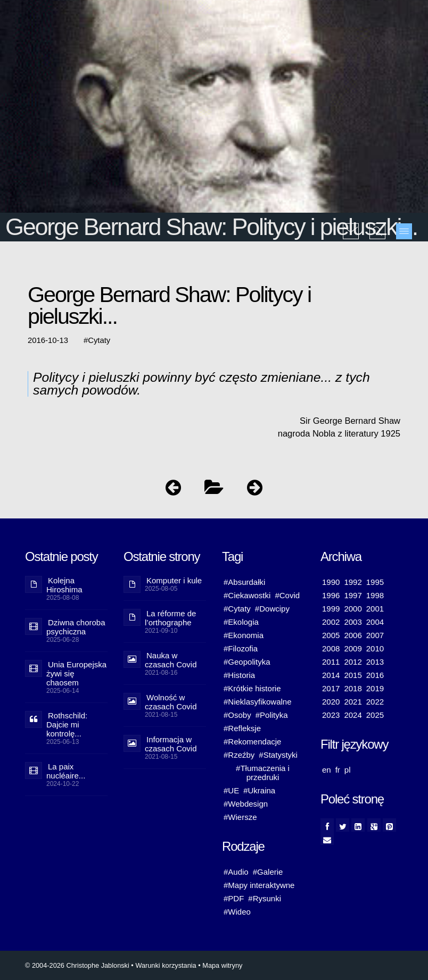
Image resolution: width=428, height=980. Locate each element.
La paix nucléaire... (66, 771)
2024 (353, 715)
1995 (375, 582)
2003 (353, 622)
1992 (353, 582)
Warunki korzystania (166, 965)
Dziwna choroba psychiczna (76, 627)
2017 (331, 688)
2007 (375, 635)
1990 (331, 582)
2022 (375, 702)
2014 (331, 675)
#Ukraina (259, 790)
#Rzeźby (239, 755)
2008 (331, 648)
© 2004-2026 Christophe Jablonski (77, 965)
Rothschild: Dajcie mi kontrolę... (67, 724)
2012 (353, 662)
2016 (375, 675)
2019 (375, 688)
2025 (375, 715)
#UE (231, 790)
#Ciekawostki (247, 595)
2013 (375, 662)
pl (348, 770)
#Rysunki (265, 898)
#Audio (236, 872)
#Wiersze (240, 817)
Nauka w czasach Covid (171, 660)
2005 (331, 635)
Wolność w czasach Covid (171, 702)
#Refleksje (242, 728)
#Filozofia (241, 648)
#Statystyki (278, 755)
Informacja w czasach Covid (171, 744)
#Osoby (237, 715)
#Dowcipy (272, 609)
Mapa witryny (222, 965)
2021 (353, 702)
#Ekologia (241, 622)
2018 (353, 688)
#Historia (239, 675)
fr (338, 770)
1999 (331, 609)
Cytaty (99, 340)
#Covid (287, 595)
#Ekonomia (244, 635)
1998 (375, 595)
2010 (375, 648)
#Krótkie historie (252, 688)
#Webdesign (246, 804)
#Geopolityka (247, 662)
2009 (353, 648)
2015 (353, 675)
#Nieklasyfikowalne (258, 702)
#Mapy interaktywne (259, 885)
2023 (331, 715)
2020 (331, 702)
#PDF (234, 898)
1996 (331, 595)
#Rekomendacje (252, 742)
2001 (375, 609)
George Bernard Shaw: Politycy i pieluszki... (211, 227)
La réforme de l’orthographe (170, 618)
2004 (375, 622)
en (327, 770)
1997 (353, 595)
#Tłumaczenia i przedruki (263, 773)
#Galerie (268, 872)
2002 (331, 622)
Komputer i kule (174, 580)
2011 (331, 662)
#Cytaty (237, 609)
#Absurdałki (244, 582)
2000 (353, 609)
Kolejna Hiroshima (64, 585)
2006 (353, 635)
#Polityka (272, 715)
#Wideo (237, 912)
